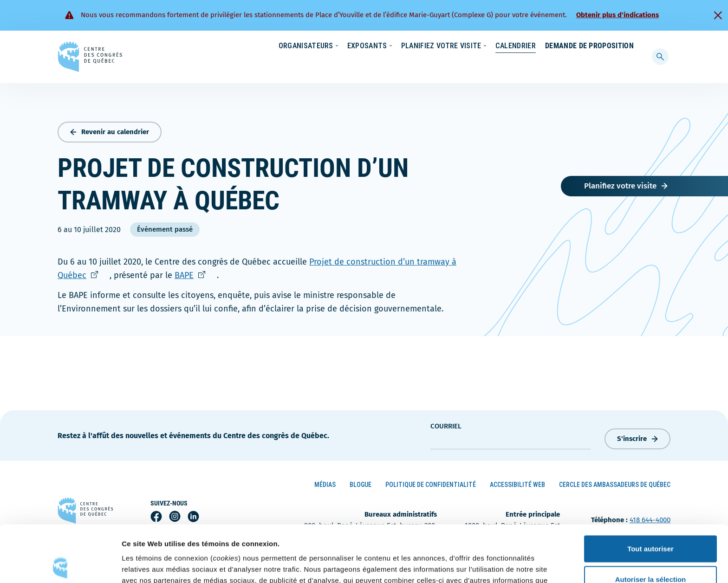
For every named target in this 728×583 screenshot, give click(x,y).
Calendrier (506, 64)
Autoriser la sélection (651, 522)
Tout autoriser (650, 492)
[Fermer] (718, 15)
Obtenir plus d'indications (617, 15)
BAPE (196, 273)
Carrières (511, 46)
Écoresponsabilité (409, 46)
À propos (554, 46)
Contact (596, 46)
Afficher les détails (511, 565)
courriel (446, 424)
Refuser (650, 553)
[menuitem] (630, 45)
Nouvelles (466, 46)
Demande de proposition (589, 64)
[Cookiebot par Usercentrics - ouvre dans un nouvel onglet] (60, 565)
